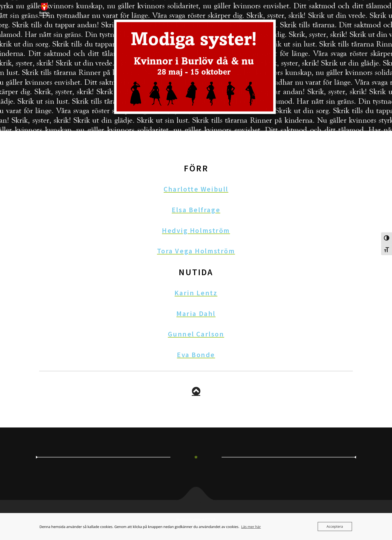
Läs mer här (251, 527)
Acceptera (335, 526)
